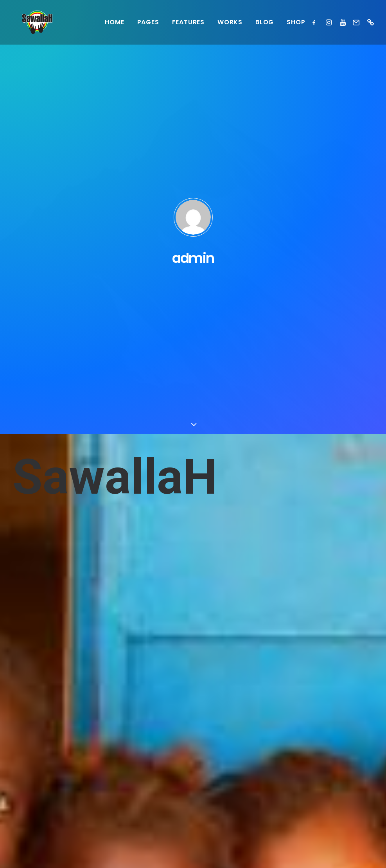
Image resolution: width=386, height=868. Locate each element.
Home (114, 22)
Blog (265, 22)
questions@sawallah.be (49, 761)
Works (230, 22)
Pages (148, 22)
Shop (296, 22)
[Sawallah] (28, 22)
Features (188, 22)
